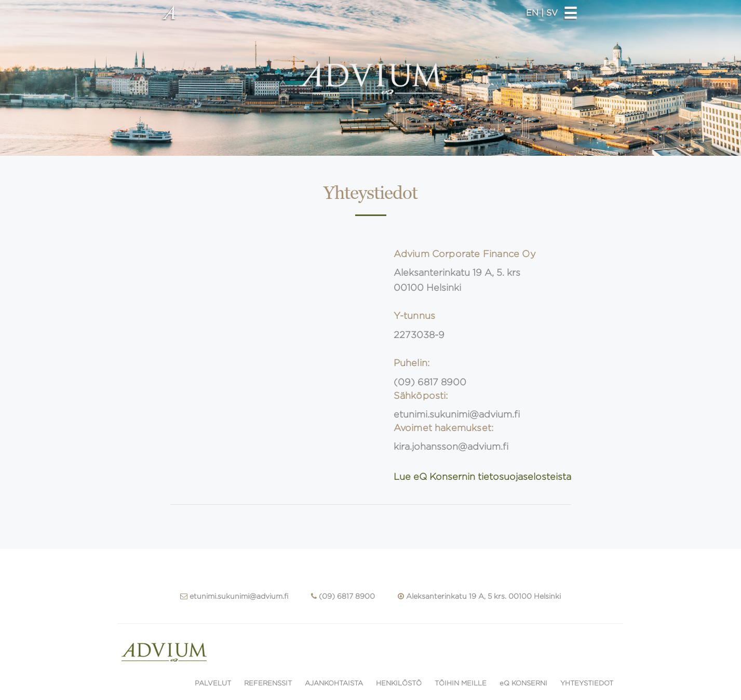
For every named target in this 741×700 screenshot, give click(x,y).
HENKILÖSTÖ (399, 683)
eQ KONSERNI (523, 683)
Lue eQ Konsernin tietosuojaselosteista (482, 477)
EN (534, 13)
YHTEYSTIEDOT (587, 683)
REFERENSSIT (268, 683)
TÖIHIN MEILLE (461, 683)
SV (552, 13)
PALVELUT (213, 683)
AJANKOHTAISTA (334, 683)
